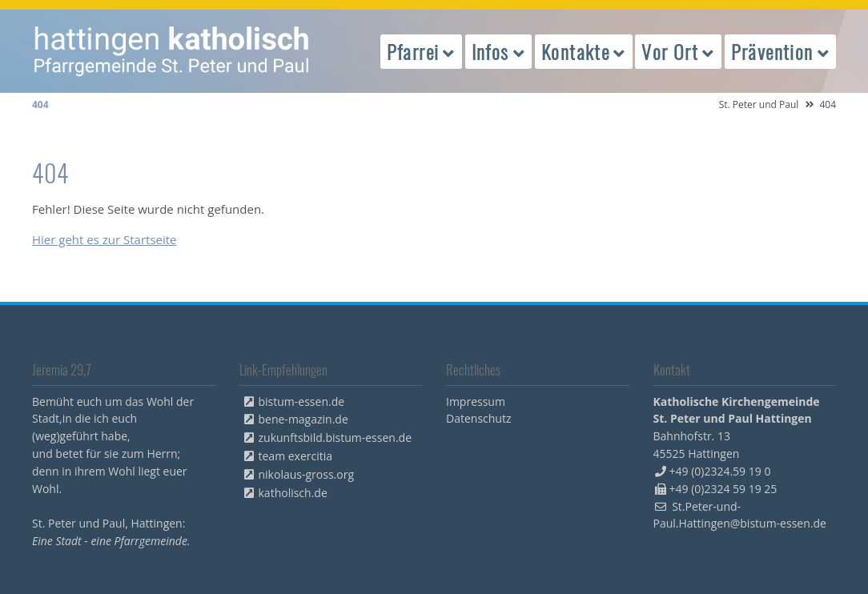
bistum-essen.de (302, 401)
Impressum (476, 401)
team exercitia (296, 456)
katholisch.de (293, 493)
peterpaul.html (172, 51)
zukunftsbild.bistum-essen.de (336, 437)
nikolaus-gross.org (307, 474)
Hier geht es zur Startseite (104, 239)
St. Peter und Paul (759, 104)
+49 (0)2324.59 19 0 (720, 471)
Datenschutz (478, 418)
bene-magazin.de (303, 419)
